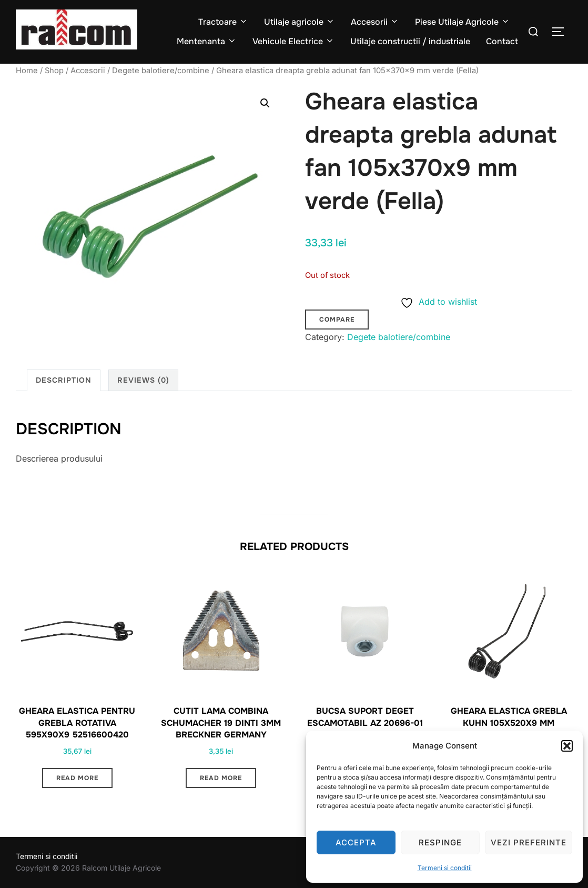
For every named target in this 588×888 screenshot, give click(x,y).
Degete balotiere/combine (161, 71)
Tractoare (223, 22)
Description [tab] (64, 380)
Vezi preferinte (529, 842)
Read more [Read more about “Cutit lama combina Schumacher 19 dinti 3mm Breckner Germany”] (221, 778)
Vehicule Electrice (293, 41)
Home (27, 71)
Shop (54, 71)
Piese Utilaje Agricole (463, 22)
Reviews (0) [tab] (143, 380)
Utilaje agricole (300, 22)
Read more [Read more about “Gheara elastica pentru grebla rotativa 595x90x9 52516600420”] (77, 778)
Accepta (356, 842)
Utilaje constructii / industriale (410, 41)
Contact (502, 41)
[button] (567, 746)
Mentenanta (207, 41)
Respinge (440, 842)
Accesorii (375, 22)
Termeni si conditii (445, 868)
